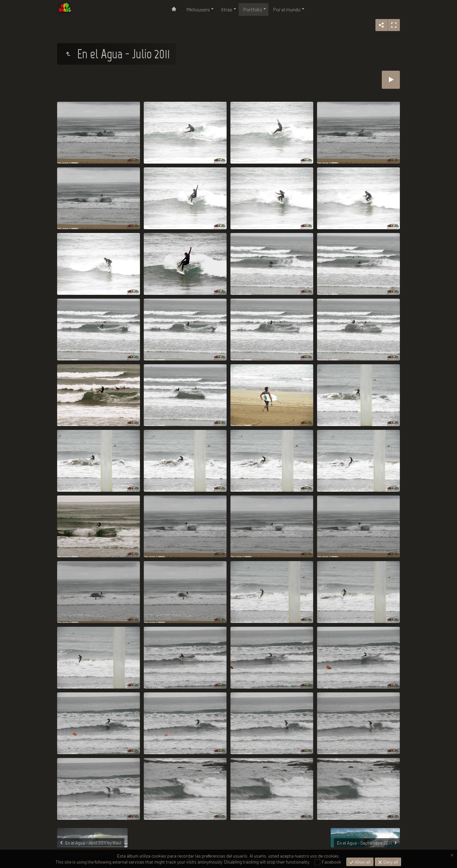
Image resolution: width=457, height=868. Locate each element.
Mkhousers (198, 9)
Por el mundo (287, 9)
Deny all (390, 862)
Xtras (227, 9)
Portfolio (253, 9)
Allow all (362, 862)
